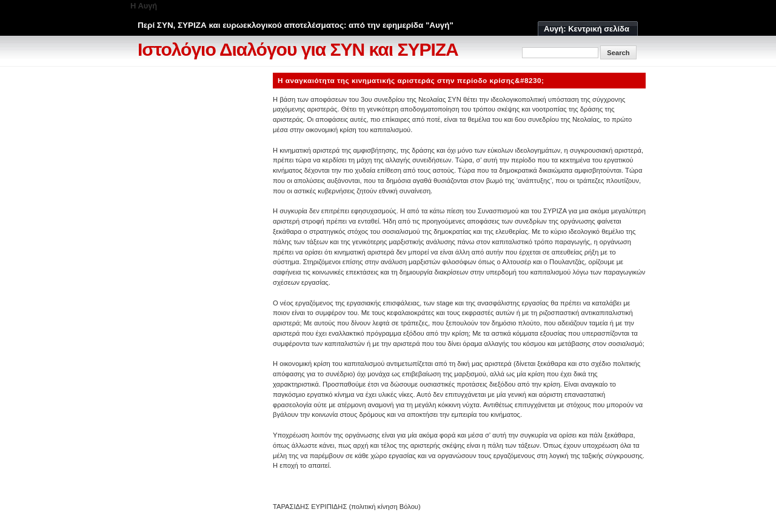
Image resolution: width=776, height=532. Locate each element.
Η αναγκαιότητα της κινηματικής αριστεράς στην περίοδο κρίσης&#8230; (411, 80)
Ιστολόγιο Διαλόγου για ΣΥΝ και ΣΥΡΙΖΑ (298, 49)
